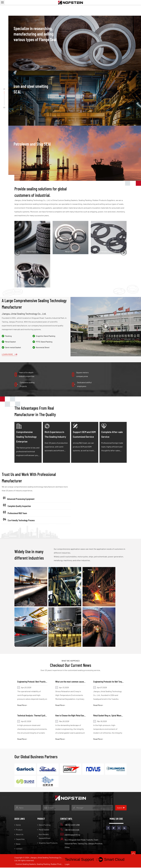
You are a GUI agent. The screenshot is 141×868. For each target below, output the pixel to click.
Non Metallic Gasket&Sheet (44, 837)
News (17, 844)
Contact (18, 849)
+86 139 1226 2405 (70, 830)
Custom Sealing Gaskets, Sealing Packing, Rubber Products (39, 864)
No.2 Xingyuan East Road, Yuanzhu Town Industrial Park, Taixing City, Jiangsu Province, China (82, 844)
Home (18, 825)
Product (18, 830)
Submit (121, 808)
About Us (19, 835)
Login (67, 865)
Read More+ (22, 705)
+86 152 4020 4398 (70, 825)
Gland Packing (44, 825)
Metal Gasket (43, 830)
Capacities (20, 840)
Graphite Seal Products (47, 843)
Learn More (9, 354)
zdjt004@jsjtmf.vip (70, 835)
